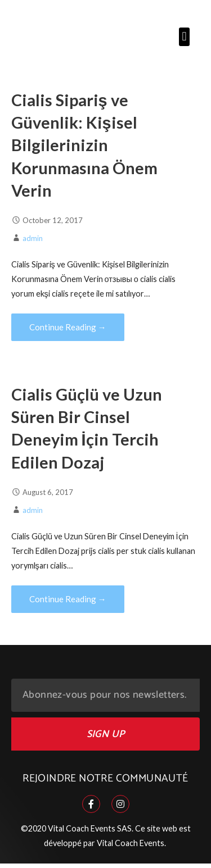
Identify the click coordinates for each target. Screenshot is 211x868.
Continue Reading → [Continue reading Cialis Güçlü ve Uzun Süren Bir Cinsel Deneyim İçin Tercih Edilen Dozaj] (68, 599)
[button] (184, 37)
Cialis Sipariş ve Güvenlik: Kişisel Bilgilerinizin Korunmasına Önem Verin (84, 145)
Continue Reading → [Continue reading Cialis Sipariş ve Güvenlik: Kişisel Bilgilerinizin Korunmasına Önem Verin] (68, 327)
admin (33, 238)
